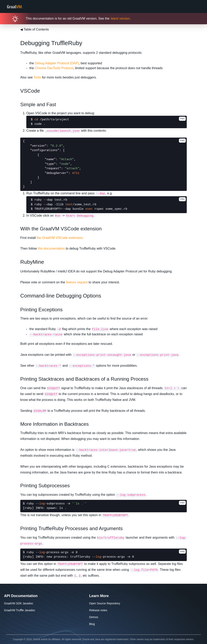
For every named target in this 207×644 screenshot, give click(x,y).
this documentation (51, 248)
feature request (77, 282)
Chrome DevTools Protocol (54, 68)
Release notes (98, 610)
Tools (37, 77)
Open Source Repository (105, 603)
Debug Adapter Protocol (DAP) (57, 63)
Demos (94, 617)
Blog (92, 624)
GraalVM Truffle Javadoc (20, 610)
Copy (182, 119)
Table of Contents (35, 29)
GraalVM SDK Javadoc (19, 603)
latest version (120, 19)
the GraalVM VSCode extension (60, 238)
